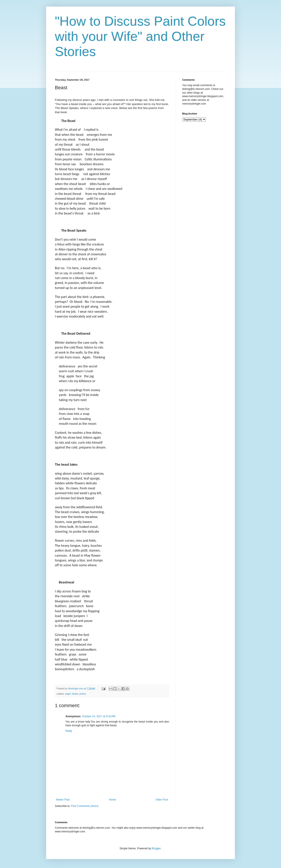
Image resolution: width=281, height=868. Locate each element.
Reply (69, 731)
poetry (83, 694)
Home (113, 800)
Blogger (156, 848)
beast (75, 694)
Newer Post (63, 800)
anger (68, 694)
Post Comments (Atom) (85, 806)
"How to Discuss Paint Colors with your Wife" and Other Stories (140, 36)
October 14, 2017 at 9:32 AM (99, 716)
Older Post (162, 800)
